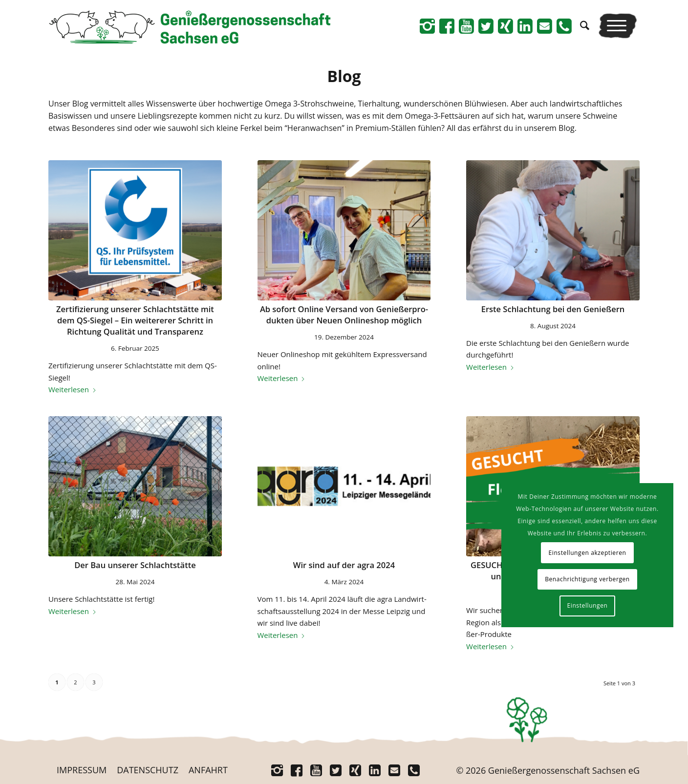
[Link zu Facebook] (447, 26)
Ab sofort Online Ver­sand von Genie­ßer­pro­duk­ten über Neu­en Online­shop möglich (344, 315)
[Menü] (618, 26)
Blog (344, 76)
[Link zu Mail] (544, 26)
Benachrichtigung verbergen (587, 579)
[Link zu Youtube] (466, 26)
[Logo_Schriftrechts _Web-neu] (190, 29)
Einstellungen (588, 605)
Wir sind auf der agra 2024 (344, 565)
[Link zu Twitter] (486, 26)
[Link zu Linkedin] (525, 26)
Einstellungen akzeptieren (587, 553)
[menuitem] (585, 26)
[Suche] (585, 26)
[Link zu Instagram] (427, 26)
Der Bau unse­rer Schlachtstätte (135, 565)
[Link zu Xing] (505, 26)
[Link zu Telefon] (564, 26)
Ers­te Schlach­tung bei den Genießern (553, 309)
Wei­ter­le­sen (73, 389)
